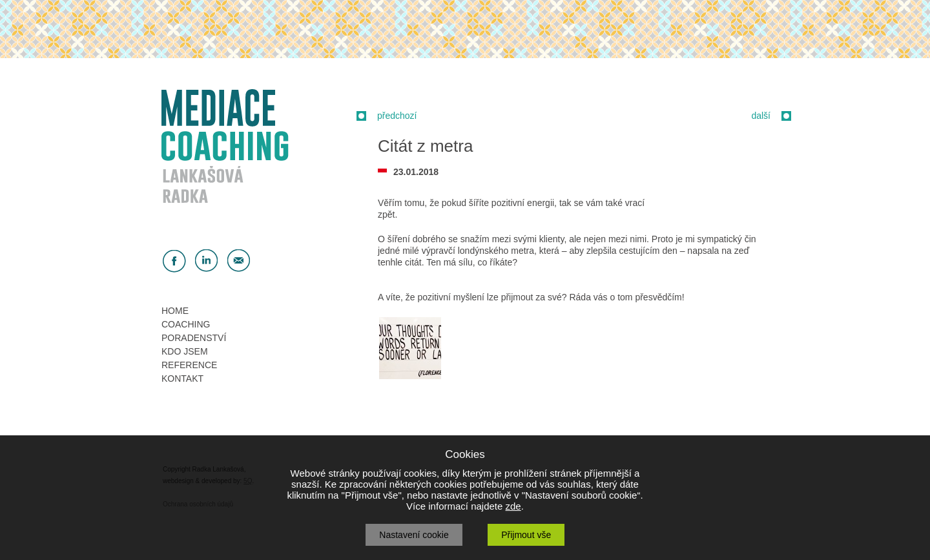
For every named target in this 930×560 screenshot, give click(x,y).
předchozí (397, 116)
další (761, 116)
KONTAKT (182, 379)
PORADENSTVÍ (194, 338)
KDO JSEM (185, 351)
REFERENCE (189, 365)
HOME (175, 311)
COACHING (186, 324)
